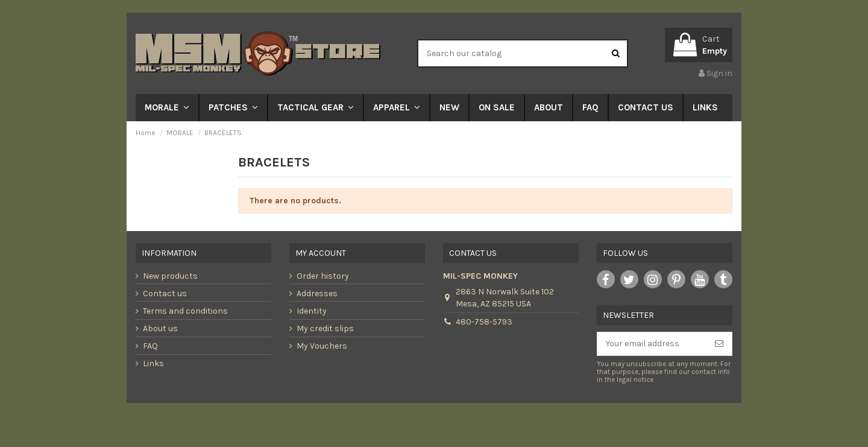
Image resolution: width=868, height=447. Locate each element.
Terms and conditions (185, 311)
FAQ (150, 346)
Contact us (165, 293)
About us (160, 328)
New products (170, 276)
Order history (323, 276)
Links (153, 363)
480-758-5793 (484, 322)
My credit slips (325, 328)
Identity (312, 311)
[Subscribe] (719, 344)
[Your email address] (652, 344)
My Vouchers (322, 346)
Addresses (317, 293)
